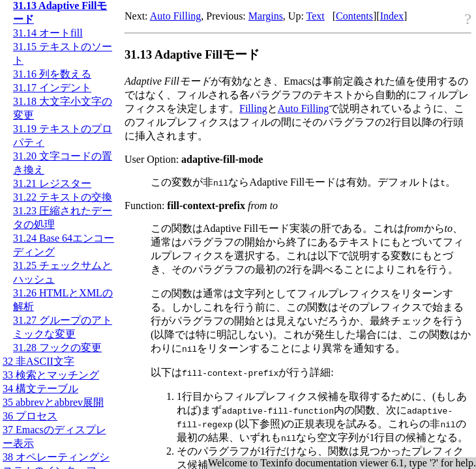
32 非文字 (38, 361)
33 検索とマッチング (51, 375)
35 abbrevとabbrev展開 (53, 402)
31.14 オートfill (48, 33)
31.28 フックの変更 (57, 348)
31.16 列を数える (52, 74)
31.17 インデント (52, 88)
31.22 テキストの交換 (63, 197)
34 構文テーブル (40, 389)
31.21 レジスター (52, 183)
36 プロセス (30, 416)
